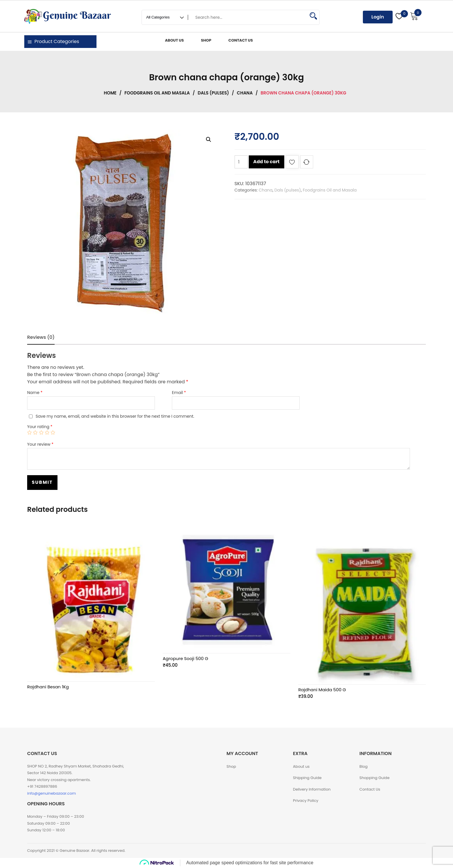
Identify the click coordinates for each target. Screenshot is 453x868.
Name (35, 393)
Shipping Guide (307, 778)
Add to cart (267, 162)
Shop (231, 766)
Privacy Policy (306, 801)
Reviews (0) (41, 337)
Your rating (40, 427)
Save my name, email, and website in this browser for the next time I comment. (115, 416)
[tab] (41, 337)
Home (110, 93)
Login (378, 17)
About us (301, 766)
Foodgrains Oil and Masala (157, 93)
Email (179, 393)
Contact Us (370, 789)
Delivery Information (312, 789)
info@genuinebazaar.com (52, 793)
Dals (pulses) (213, 93)
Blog (363, 766)
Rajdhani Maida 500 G (322, 690)
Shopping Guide (374, 778)
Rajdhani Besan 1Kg (48, 687)
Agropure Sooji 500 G (185, 658)
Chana (245, 93)
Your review (40, 444)
